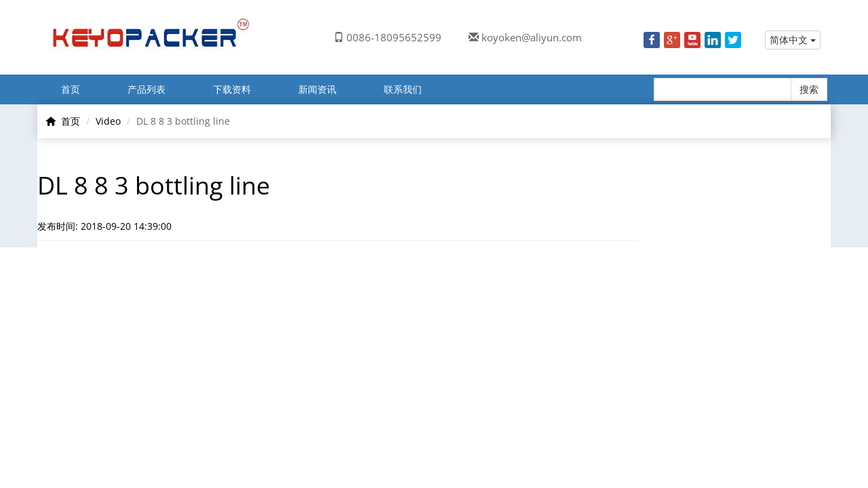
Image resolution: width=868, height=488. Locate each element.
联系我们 (403, 89)
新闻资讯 (317, 89)
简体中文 (793, 40)
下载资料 (232, 89)
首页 (71, 89)
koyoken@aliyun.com (532, 37)
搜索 (809, 89)
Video (108, 121)
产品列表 (146, 89)
